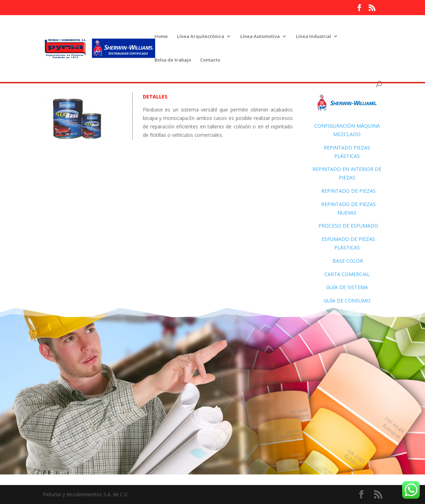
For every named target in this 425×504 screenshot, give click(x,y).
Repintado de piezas (348, 191)
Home (161, 37)
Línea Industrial (313, 37)
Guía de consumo (347, 301)
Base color (348, 261)
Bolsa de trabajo (173, 60)
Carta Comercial (347, 274)
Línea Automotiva (260, 37)
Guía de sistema (347, 287)
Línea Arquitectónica (201, 37)
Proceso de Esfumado (347, 226)
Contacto (210, 60)
